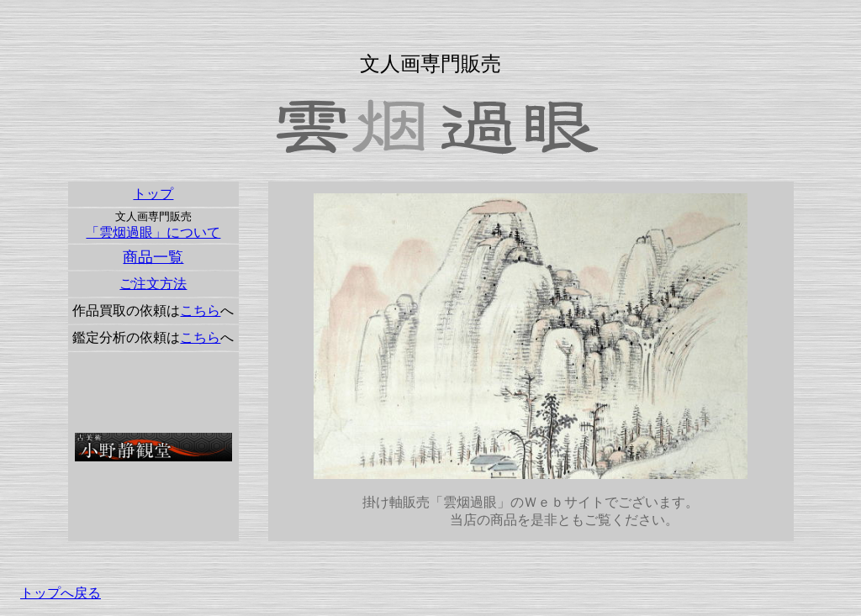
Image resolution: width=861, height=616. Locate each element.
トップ (153, 194)
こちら (200, 311)
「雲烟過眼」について (153, 232)
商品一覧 (153, 257)
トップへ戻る (61, 593)
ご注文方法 (153, 284)
